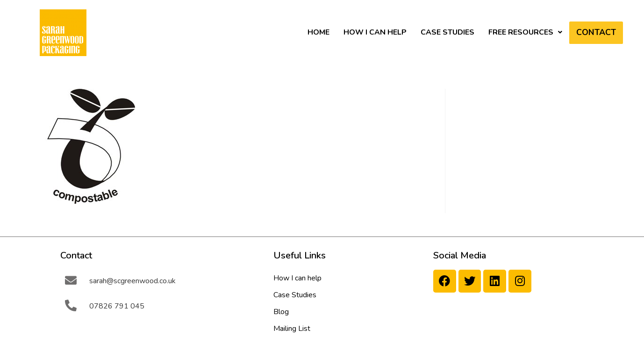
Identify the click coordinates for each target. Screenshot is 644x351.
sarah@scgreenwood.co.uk (132, 281)
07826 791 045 (117, 306)
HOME (318, 32)
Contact (596, 33)
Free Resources (525, 32)
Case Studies (447, 32)
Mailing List (292, 329)
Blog (281, 312)
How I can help (375, 32)
